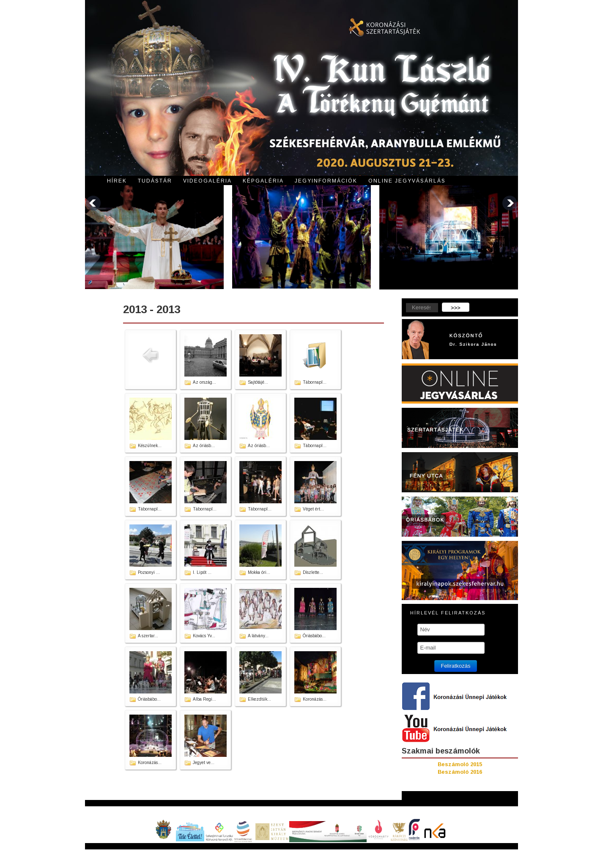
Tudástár (155, 181)
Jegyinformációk (326, 181)
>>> (456, 308)
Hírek (117, 181)
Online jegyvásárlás (407, 181)
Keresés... (402, 303)
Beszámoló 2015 (460, 764)
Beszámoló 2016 (460, 772)
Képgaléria (263, 181)
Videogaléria (207, 181)
